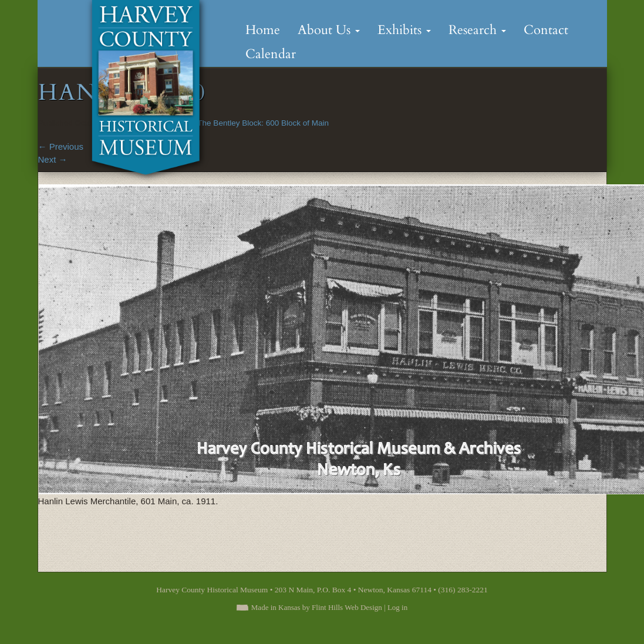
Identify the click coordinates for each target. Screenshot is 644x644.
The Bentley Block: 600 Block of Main (263, 123)
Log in (397, 607)
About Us (329, 30)
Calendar (271, 54)
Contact (546, 30)
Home (263, 30)
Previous (61, 146)
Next (53, 159)
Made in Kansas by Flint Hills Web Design (317, 607)
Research (477, 30)
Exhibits (404, 30)
